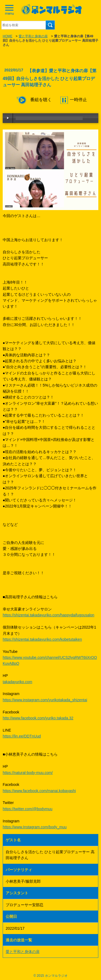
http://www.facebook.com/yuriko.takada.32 (38, 718)
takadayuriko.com (18, 682)
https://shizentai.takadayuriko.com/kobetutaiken (42, 639)
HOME (8, 36)
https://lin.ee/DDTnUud (22, 736)
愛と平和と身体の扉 (33, 36)
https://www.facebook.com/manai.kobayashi (39, 791)
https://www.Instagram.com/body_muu (35, 827)
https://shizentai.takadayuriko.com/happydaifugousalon (48, 615)
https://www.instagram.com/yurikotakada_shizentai (45, 700)
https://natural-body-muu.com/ (28, 773)
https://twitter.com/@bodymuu (28, 809)
